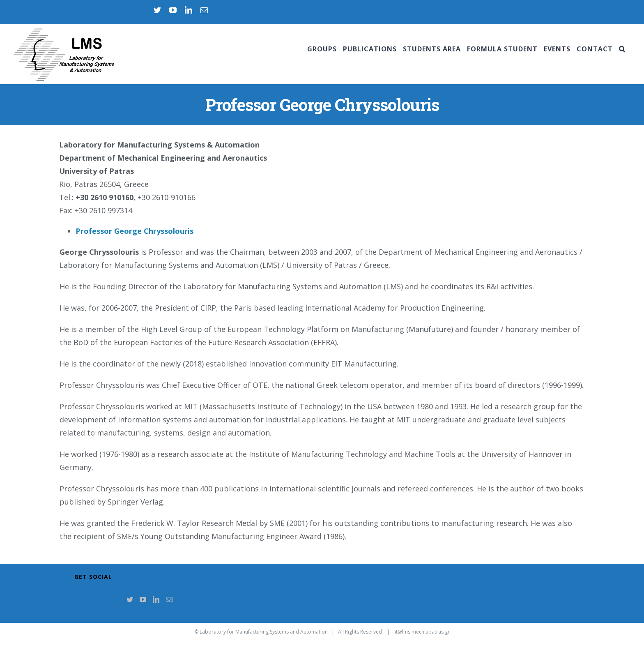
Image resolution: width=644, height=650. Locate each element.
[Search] (622, 49)
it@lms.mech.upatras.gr (422, 632)
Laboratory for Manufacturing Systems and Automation (264, 632)
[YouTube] (143, 599)
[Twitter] (130, 599)
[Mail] (169, 599)
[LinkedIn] (156, 599)
